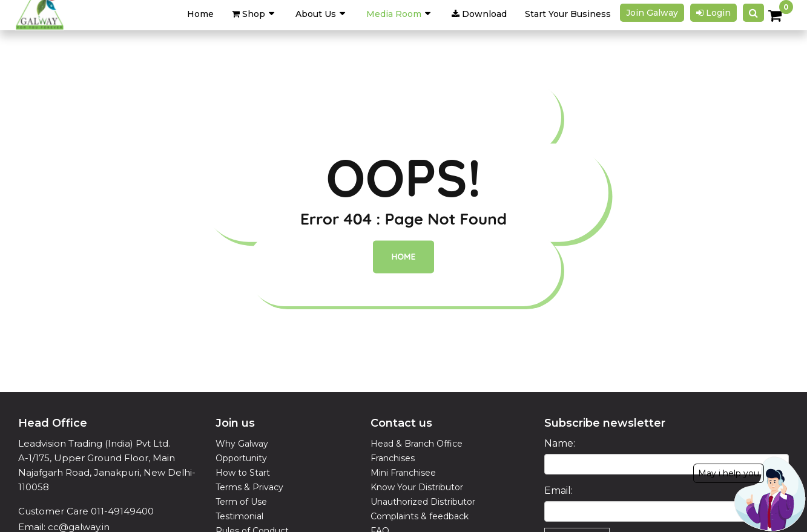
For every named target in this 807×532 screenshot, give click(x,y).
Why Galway (242, 444)
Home (403, 257)
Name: (560, 443)
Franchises (393, 458)
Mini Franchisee (403, 473)
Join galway (652, 13)
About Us (316, 14)
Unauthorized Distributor (423, 502)
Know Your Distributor (417, 487)
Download (479, 14)
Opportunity (241, 458)
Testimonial (239, 516)
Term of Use (241, 502)
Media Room (394, 14)
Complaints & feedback (420, 516)
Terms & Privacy (249, 487)
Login (713, 13)
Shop (249, 14)
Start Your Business (568, 14)
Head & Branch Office (417, 444)
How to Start (243, 473)
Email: (558, 491)
